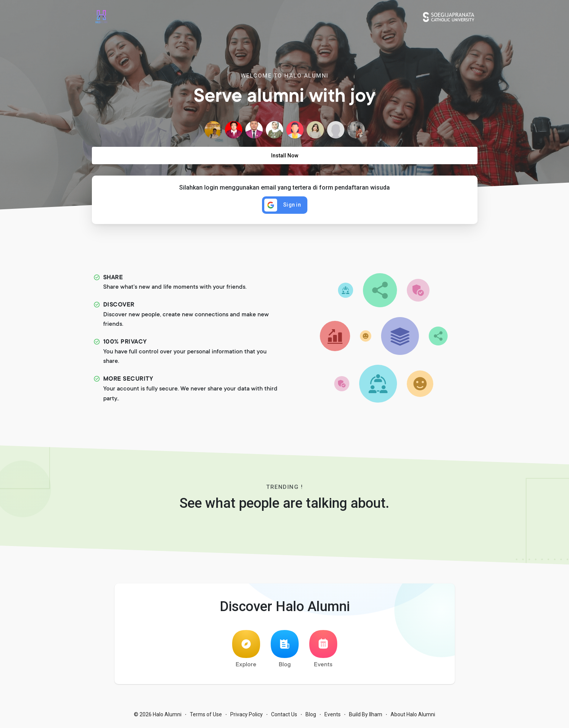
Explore (246, 651)
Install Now (285, 156)
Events (323, 651)
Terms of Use (206, 717)
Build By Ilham (366, 717)
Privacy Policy (247, 717)
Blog (285, 651)
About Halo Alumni (413, 717)
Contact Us (284, 717)
